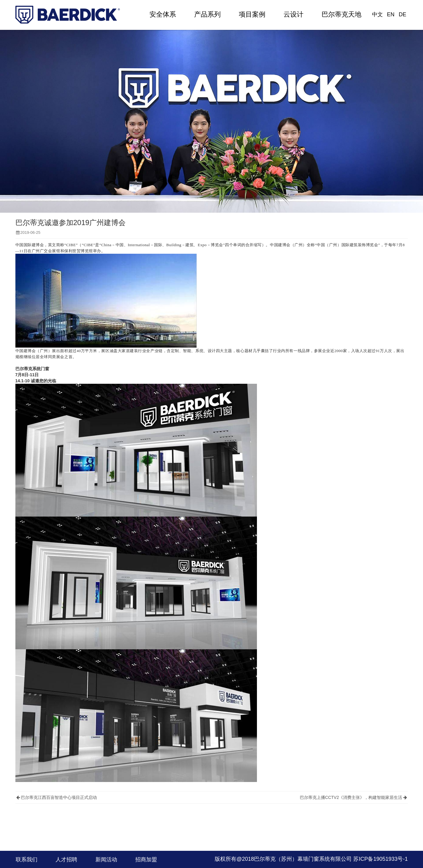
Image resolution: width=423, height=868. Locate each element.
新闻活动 (106, 860)
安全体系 (163, 14)
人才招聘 (66, 860)
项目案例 (252, 14)
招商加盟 (146, 860)
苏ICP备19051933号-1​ (380, 859)
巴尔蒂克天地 (341, 14)
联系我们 (27, 860)
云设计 (293, 14)
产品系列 (207, 14)
